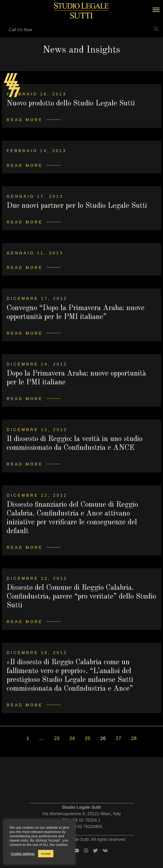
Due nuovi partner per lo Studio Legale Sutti (77, 206)
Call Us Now (20, 30)
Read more (25, 120)
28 (134, 738)
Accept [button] (46, 854)
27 (118, 738)
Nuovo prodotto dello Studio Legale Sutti (71, 104)
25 (88, 738)
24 (72, 738)
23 (57, 738)
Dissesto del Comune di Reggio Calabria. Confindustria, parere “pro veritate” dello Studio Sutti (81, 597)
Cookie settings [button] (23, 854)
